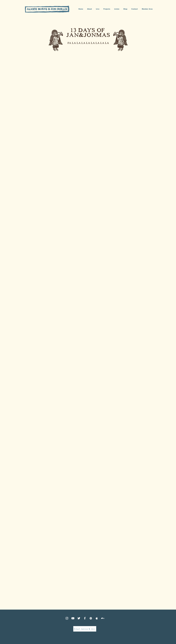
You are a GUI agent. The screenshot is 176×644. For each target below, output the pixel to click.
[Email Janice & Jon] (85, 629)
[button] (107, 9)
